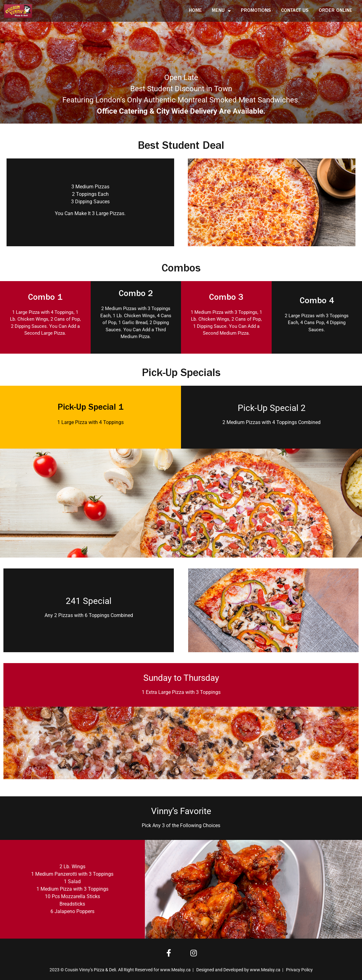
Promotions (256, 11)
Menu (221, 11)
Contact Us (295, 11)
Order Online (336, 11)
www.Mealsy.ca (175, 970)
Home (195, 11)
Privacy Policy (299, 970)
